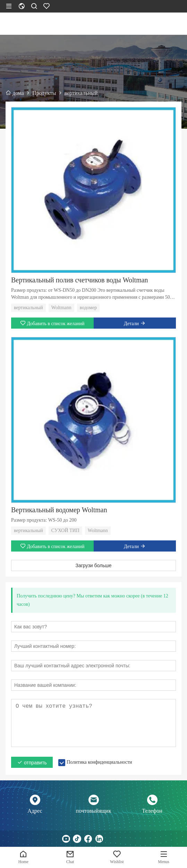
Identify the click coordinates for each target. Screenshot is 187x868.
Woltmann (61, 308)
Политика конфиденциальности (99, 762)
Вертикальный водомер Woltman (59, 510)
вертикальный (28, 308)
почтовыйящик (94, 811)
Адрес (35, 811)
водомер (88, 308)
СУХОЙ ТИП (65, 531)
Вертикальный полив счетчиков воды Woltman (80, 280)
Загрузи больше (93, 565)
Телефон (152, 811)
